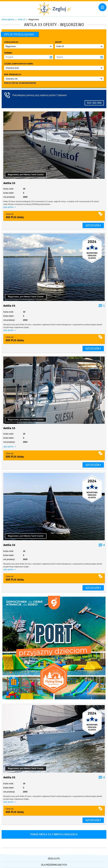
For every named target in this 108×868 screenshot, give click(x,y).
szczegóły (93, 225)
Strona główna (8, 20)
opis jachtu (9, 207)
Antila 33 (21, 20)
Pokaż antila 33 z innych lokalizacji (54, 834)
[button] (29, 46)
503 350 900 (94, 103)
